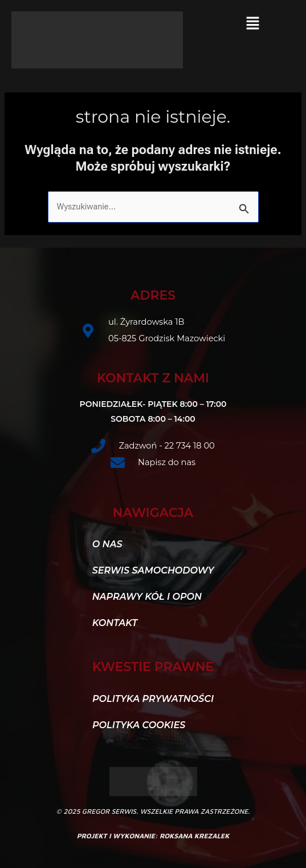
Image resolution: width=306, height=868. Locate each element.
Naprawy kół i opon (147, 597)
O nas (107, 544)
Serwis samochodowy (153, 570)
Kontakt (121, 623)
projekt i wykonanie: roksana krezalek (153, 836)
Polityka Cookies (139, 725)
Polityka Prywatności (153, 699)
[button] (252, 24)
